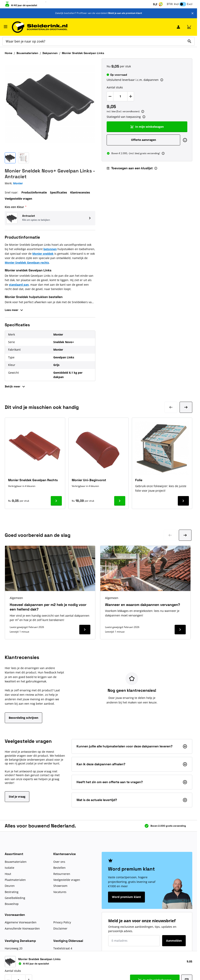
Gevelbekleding (15, 898)
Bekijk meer (15, 387)
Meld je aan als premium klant (125, 13)
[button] (50, 218)
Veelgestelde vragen (18, 199)
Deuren (10, 886)
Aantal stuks (115, 87)
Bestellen (59, 868)
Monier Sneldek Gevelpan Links (83, 53)
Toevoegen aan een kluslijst (130, 168)
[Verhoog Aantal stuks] (131, 96)
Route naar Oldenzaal (68, 967)
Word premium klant (126, 897)
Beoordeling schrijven (23, 718)
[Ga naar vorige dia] (170, 535)
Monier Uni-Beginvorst (89, 480)
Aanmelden (174, 941)
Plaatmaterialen (15, 880)
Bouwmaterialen (27, 53)
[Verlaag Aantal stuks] (110, 96)
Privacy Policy (62, 922)
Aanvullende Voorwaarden (22, 928)
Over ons (59, 862)
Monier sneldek (43, 254)
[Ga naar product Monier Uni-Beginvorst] (120, 501)
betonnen (50, 249)
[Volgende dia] (186, 407)
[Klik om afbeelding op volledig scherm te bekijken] (50, 104)
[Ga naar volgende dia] (185, 535)
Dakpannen (50, 53)
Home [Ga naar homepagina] (9, 53)
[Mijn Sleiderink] (178, 27)
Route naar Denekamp (20, 967)
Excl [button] (190, 4)
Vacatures (60, 892)
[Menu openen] (6, 27)
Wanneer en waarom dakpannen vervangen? (143, 605)
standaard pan (19, 285)
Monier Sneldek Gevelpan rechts (27, 263)
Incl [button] (176, 4)
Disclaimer (60, 928)
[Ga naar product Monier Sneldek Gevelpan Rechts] (56, 501)
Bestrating (12, 892)
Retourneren (62, 874)
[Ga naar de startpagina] (40, 27)
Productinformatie (34, 192)
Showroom (60, 886)
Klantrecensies (80, 192)
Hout (8, 874)
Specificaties (58, 192)
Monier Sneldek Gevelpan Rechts (33, 480)
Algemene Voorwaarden (21, 922)
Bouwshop (12, 904)
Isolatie (10, 868)
